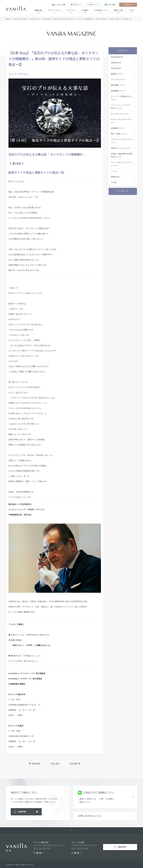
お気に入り (76, 5)
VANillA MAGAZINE (20, 19)
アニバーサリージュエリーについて (122, 164)
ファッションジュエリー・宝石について (122, 107)
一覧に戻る (55, 764)
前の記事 (36, 764)
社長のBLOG (35, 19)
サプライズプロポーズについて (122, 121)
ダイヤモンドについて (120, 114)
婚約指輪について (118, 85)
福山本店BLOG (117, 57)
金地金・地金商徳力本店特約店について (122, 155)
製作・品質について (119, 134)
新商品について (117, 74)
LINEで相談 (110, 5)
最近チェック (93, 5)
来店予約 (128, 5)
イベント (115, 171)
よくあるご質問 (59, 5)
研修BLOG (115, 177)
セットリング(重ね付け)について (121, 98)
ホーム (8, 19)
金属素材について (118, 128)
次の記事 (73, 764)
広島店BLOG (116, 63)
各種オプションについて (121, 148)
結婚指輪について (118, 91)
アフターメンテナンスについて (122, 141)
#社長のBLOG (23, 74)
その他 (114, 182)
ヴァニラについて (118, 79)
